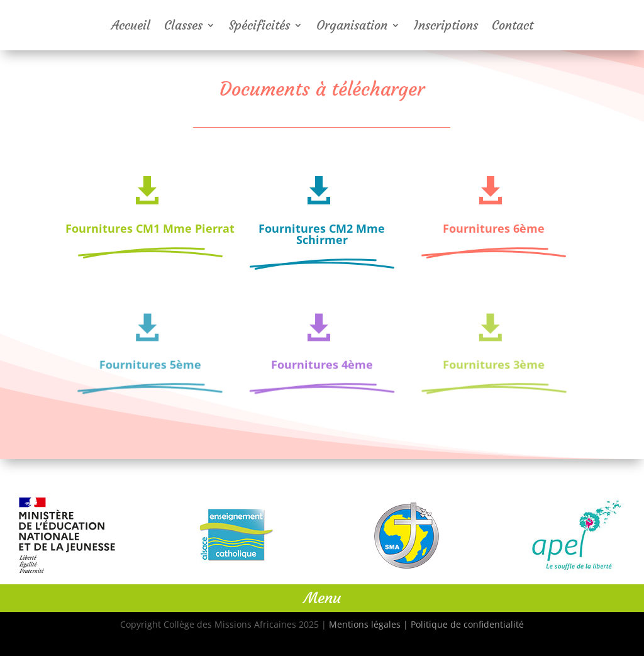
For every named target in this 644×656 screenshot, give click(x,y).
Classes (183, 27)
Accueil (131, 27)
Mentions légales (365, 624)
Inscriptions (446, 27)
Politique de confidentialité (467, 624)
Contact (513, 27)
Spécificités (259, 27)
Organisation (352, 27)
